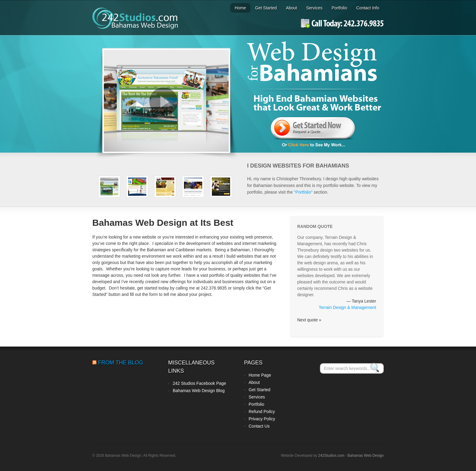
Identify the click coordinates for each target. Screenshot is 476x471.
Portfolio (339, 8)
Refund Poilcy (262, 412)
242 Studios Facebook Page (199, 383)
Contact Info (368, 8)
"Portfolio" (303, 192)
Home (240, 8)
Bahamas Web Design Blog (199, 391)
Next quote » (309, 320)
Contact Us (259, 426)
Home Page (260, 375)
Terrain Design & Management (347, 307)
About (292, 8)
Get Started (266, 8)
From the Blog (121, 363)
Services (314, 8)
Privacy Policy (262, 419)
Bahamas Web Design (366, 456)
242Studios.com (332, 456)
